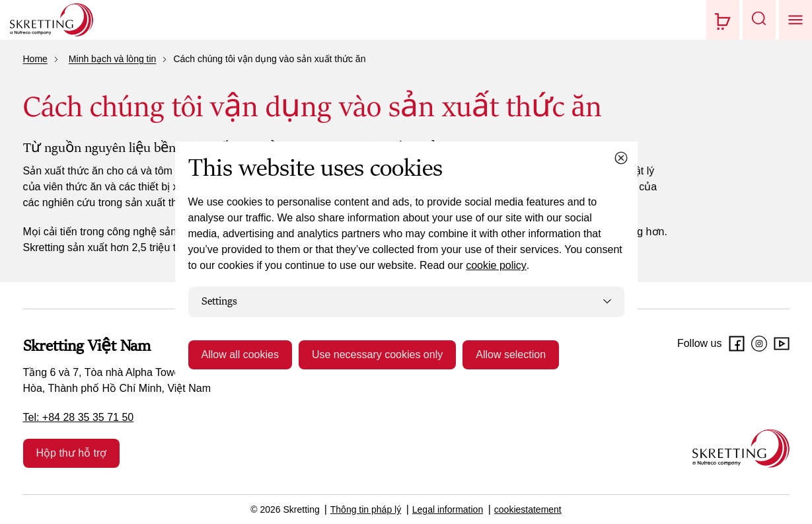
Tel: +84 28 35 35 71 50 (79, 417)
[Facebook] (737, 344)
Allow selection (511, 355)
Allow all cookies (240, 355)
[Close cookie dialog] (621, 158)
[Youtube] (782, 344)
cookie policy (496, 265)
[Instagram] (759, 344)
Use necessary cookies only (377, 355)
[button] (759, 20)
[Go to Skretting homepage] (52, 20)
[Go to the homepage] (741, 448)
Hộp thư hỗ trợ (72, 453)
